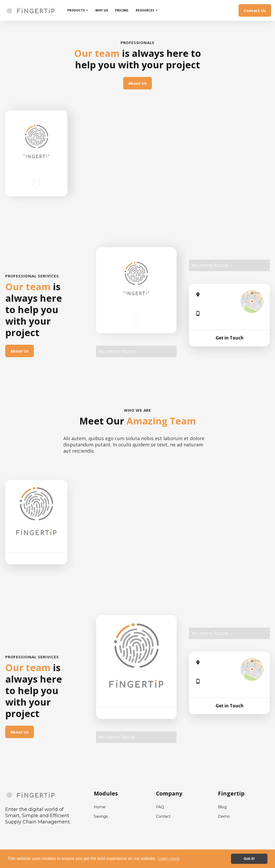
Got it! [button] (249, 859)
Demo (224, 816)
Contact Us (255, 10)
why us (102, 10)
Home (100, 807)
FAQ (160, 807)
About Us (137, 83)
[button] (78, 10)
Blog (222, 807)
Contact (163, 816)
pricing (122, 10)
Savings (101, 816)
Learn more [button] (169, 858)
